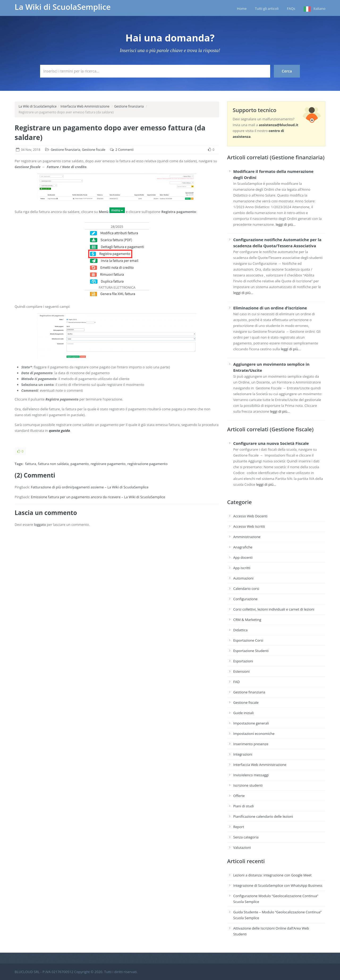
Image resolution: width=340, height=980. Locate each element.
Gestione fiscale (93, 150)
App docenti (243, 557)
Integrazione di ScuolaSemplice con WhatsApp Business (278, 885)
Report (239, 827)
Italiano (319, 8)
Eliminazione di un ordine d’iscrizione (270, 308)
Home (242, 8)
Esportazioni (243, 661)
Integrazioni (243, 754)
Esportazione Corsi (248, 640)
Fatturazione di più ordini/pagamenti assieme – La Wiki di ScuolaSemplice (90, 487)
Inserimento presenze (251, 744)
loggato (40, 525)
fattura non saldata (53, 464)
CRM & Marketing (247, 620)
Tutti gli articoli (267, 8)
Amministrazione (247, 537)
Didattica (240, 630)
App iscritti (242, 568)
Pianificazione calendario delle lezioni (263, 816)
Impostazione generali (251, 723)
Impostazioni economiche (254, 734)
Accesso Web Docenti (250, 516)
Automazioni (243, 578)
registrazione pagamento (147, 464)
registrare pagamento (108, 464)
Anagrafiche (243, 547)
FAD (236, 682)
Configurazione (245, 599)
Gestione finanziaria (129, 106)
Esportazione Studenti (251, 651)
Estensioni (241, 671)
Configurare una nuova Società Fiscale (271, 443)
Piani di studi (244, 806)
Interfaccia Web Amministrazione (85, 106)
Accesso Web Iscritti (249, 526)
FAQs (291, 8)
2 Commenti (124, 150)
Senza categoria (246, 837)
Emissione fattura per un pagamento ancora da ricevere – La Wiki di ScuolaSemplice (98, 497)
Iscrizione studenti (248, 785)
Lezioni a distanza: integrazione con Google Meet (272, 875)
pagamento (80, 464)
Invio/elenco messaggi (251, 775)
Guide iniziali (243, 713)
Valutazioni (242, 847)
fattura (31, 464)
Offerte (239, 796)
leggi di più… (286, 224)
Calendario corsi (246, 589)
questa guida (59, 431)
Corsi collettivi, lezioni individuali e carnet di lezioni (274, 609)
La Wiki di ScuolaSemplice (63, 7)
